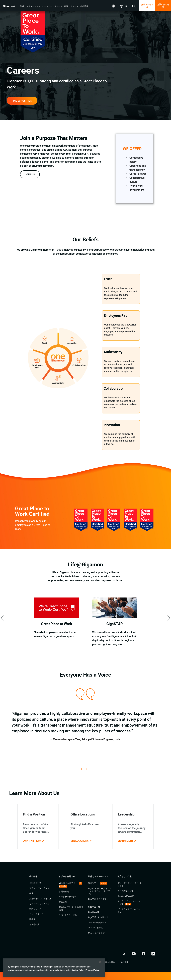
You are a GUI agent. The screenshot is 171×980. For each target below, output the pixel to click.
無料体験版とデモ (126, 891)
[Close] (100, 971)
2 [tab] (88, 771)
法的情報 (124, 962)
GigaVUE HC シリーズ (98, 917)
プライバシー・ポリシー (61, 962)
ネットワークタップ (97, 922)
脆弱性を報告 (109, 962)
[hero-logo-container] (11, 6)
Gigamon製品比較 (126, 896)
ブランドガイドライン (39, 888)
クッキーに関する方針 (88, 962)
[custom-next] (169, 618)
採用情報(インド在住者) (40, 898)
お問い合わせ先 (163, 6)
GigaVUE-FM (94, 907)
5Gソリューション (96, 933)
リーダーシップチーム (39, 904)
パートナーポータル (68, 897)
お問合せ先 (64, 891)
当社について (35, 883)
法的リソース (35, 909)
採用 (31, 893)
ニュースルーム (36, 914)
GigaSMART (94, 912)
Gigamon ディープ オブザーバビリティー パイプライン (100, 891)
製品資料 (63, 902)
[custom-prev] (2, 618)
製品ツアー (93, 883)
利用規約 (40, 962)
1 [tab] (83, 771)
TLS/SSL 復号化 (95, 928)
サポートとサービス (68, 915)
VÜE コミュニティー (68, 883)
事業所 (32, 919)
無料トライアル (147, 6)
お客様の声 (34, 924)
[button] (22, 6)
